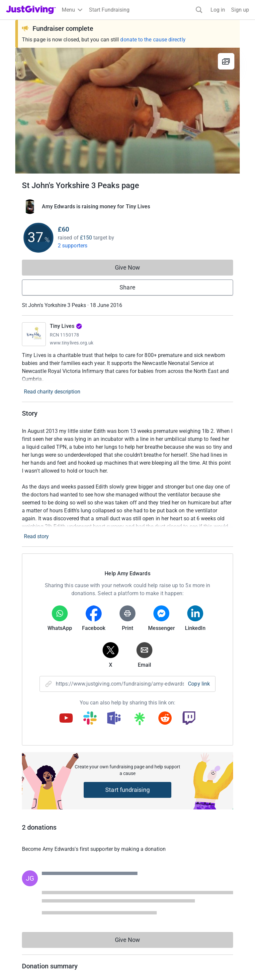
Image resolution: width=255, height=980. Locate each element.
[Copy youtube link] (66, 719)
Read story (36, 536)
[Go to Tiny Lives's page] (34, 334)
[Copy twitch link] (189, 719)
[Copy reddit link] (165, 719)
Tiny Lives (66, 326)
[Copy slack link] (90, 719)
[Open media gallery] (127, 111)
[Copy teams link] (114, 719)
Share (127, 287)
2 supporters (73, 246)
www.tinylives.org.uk (72, 343)
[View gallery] (226, 61)
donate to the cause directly (153, 40)
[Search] (199, 10)
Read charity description (52, 392)
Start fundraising (127, 790)
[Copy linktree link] (139, 720)
